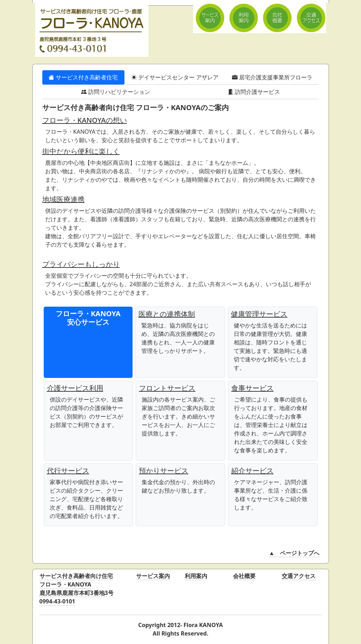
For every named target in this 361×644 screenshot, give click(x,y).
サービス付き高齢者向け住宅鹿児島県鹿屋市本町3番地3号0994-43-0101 (77, 589)
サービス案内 (153, 576)
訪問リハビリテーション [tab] (116, 92)
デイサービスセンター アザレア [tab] (175, 77)
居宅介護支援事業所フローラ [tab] (272, 77)
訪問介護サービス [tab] (254, 92)
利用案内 (196, 576)
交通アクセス (299, 576)
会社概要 (244, 576)
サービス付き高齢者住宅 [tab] (83, 77)
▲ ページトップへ (294, 553)
